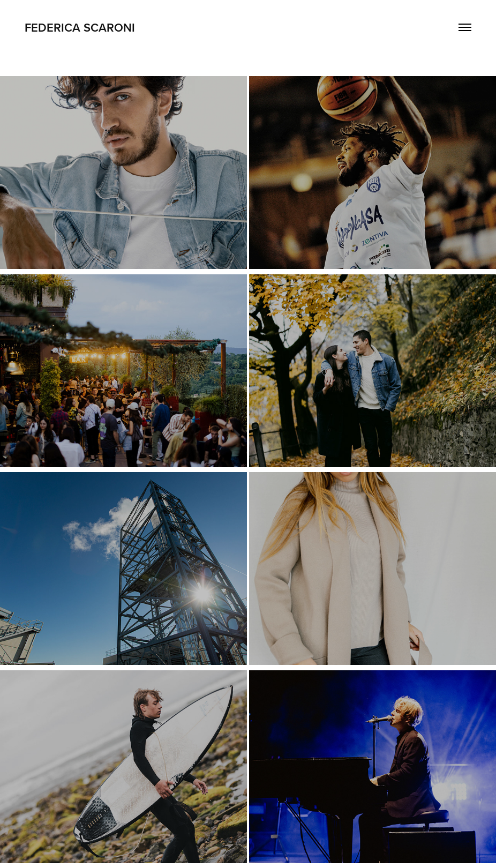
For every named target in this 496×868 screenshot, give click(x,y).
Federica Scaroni (80, 27)
